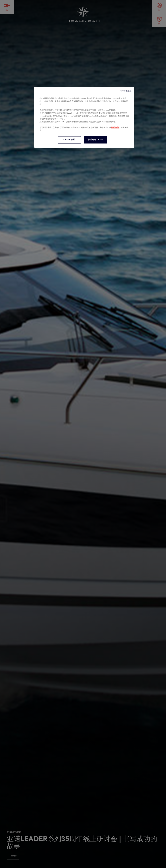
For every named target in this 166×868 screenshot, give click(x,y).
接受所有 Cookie (96, 140)
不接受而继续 (126, 91)
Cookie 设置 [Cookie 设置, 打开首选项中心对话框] (69, 140)
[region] (84, 117)
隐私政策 (115, 128)
